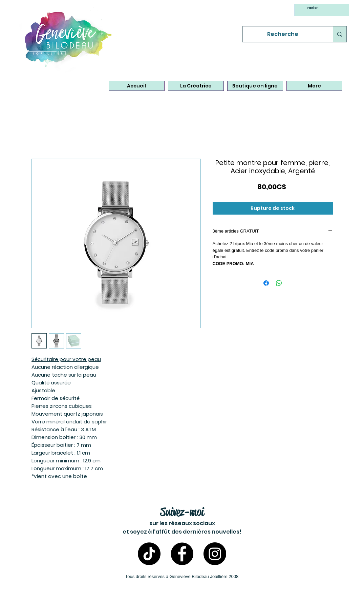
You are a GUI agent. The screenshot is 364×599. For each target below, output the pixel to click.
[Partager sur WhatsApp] (279, 283)
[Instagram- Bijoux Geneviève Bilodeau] (215, 554)
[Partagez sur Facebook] (266, 283)
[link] (314, 8)
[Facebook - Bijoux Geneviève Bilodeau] (182, 554)
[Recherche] (283, 34)
